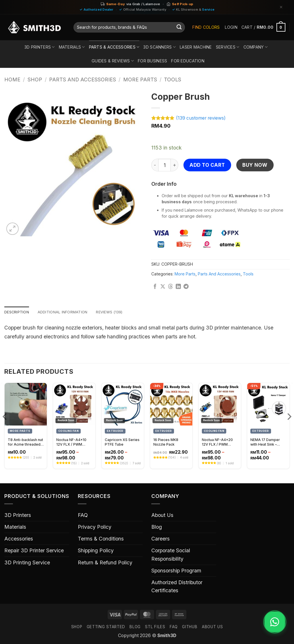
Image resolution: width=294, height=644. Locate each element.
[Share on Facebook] (155, 287)
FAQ (83, 516)
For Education (188, 61)
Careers (160, 539)
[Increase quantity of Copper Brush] (175, 165)
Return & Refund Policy (105, 563)
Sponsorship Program (176, 571)
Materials (72, 47)
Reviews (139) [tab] (117, 312)
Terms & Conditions (101, 539)
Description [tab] (18, 312)
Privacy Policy (95, 527)
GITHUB (190, 627)
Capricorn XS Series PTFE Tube (122, 443)
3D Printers (40, 47)
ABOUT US (212, 627)
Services (228, 47)
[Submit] (179, 27)
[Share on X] (163, 287)
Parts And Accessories (83, 79)
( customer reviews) (201, 118)
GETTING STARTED (106, 627)
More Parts (140, 79)
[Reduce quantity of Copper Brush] (155, 165)
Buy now (255, 165)
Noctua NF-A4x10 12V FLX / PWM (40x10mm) (71, 443)
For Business (152, 61)
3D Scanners (159, 47)
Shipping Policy (96, 551)
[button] (231, 27)
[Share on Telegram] (186, 287)
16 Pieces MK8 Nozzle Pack (166, 443)
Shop (35, 79)
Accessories (19, 539)
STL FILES (155, 627)
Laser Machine (196, 47)
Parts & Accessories (114, 47)
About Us (162, 516)
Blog (157, 527)
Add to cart (207, 165)
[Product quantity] (165, 165)
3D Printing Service (27, 563)
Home (12, 79)
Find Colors (206, 27)
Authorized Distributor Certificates (177, 587)
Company (256, 47)
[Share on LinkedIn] (178, 287)
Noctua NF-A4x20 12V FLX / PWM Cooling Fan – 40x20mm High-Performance (217, 443)
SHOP (77, 627)
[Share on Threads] (171, 287)
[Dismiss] (281, 7)
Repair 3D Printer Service (34, 551)
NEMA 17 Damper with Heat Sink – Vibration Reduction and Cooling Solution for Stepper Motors (268, 443)
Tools (173, 79)
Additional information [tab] (67, 312)
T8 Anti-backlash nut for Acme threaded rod (25, 443)
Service (208, 9)
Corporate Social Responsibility (171, 555)
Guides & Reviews (113, 61)
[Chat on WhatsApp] (273, 625)
